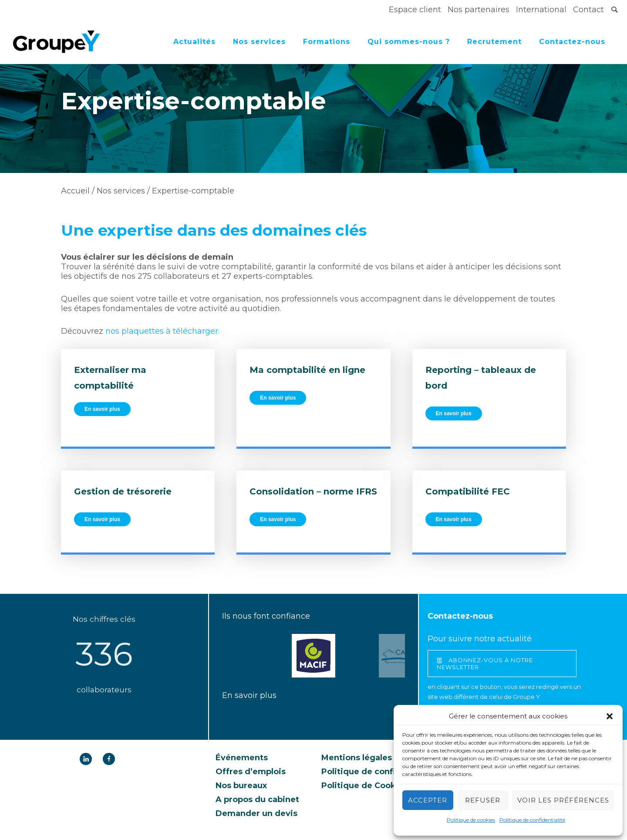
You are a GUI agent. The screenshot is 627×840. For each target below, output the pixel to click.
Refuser (483, 800)
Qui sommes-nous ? (409, 42)
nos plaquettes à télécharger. (162, 331)
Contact (588, 10)
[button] (610, 716)
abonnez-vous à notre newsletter (485, 664)
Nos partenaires (479, 10)
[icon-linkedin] (88, 759)
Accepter (428, 800)
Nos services (259, 42)
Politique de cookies (471, 820)
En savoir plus (102, 409)
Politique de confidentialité (532, 820)
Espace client (415, 10)
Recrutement (494, 42)
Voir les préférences (563, 800)
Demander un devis (256, 813)
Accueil (75, 191)
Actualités (194, 42)
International (541, 10)
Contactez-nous (572, 42)
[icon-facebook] (109, 759)
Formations (327, 42)
